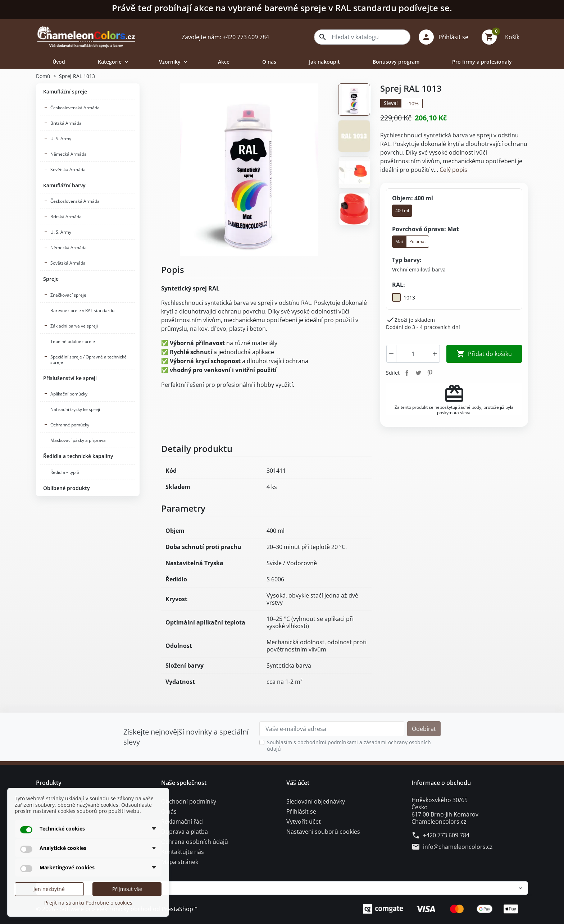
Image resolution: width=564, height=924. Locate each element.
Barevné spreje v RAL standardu (82, 310)
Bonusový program (396, 62)
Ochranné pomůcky (70, 425)
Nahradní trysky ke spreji (75, 409)
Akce (224, 62)
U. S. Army (61, 139)
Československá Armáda (75, 108)
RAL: (399, 285)
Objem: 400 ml (413, 198)
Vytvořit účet (304, 822)
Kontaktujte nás (183, 852)
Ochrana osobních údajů (195, 842)
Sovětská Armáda (68, 170)
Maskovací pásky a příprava (78, 440)
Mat (399, 241)
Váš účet (298, 783)
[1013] (404, 298)
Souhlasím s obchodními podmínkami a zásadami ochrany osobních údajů (349, 745)
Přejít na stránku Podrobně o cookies (88, 903)
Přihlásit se (301, 811)
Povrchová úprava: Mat (426, 229)
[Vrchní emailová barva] (419, 270)
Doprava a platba (185, 832)
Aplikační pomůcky (69, 394)
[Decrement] (391, 354)
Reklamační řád (182, 822)
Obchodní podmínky (189, 801)
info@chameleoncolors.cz (458, 847)
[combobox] (362, 37)
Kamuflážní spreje (65, 92)
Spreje (51, 279)
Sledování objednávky (316, 801)
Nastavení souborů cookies (323, 832)
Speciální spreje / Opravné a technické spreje (88, 360)
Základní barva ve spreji (74, 326)
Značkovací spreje (68, 295)
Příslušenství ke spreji (70, 378)
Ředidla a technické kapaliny (78, 456)
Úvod (59, 62)
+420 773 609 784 (446, 835)
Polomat (418, 241)
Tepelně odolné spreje (73, 341)
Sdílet (407, 373)
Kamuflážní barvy (64, 185)
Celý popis (453, 170)
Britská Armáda (66, 123)
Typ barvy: (407, 260)
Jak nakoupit (324, 62)
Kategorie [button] (114, 62)
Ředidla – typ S (65, 472)
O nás (269, 62)
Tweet (418, 373)
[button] (446, 37)
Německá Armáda (69, 154)
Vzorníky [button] (174, 62)
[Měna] (282, 888)
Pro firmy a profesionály (482, 62)
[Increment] (435, 354)
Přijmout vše (127, 889)
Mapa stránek (180, 862)
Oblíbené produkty (67, 488)
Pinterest (430, 373)
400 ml (402, 211)
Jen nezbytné (49, 889)
